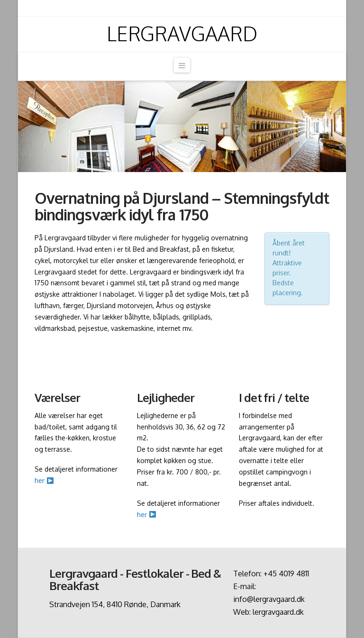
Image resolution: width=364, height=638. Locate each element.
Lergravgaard (182, 34)
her (44, 480)
